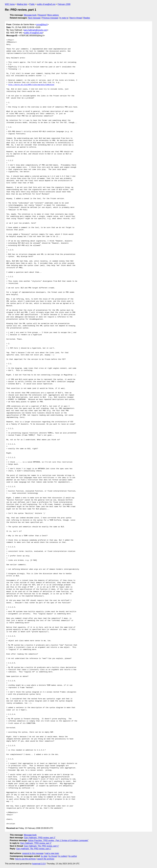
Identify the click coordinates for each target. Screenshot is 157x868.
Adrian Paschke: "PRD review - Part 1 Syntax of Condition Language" (58, 840)
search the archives (46, 859)
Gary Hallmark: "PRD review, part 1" (36, 843)
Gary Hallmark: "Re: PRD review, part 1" (42, 846)
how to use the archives (26, 859)
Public (32, 4)
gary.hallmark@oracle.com (36, 30)
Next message (34, 18)
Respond (42, 15)
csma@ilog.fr (42, 24)
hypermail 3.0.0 (39, 864)
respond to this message (33, 853)
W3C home (10, 4)
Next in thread (76, 18)
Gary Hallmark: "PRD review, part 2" (40, 838)
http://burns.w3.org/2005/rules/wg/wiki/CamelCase (31, 85)
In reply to (64, 18)
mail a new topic (52, 853)
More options (53, 15)
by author (73, 856)
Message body (30, 15)
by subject (63, 856)
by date (44, 856)
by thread (53, 856)
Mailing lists (22, 4)
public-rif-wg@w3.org (46, 4)
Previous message (50, 18)
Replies (87, 18)
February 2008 (64, 4)
